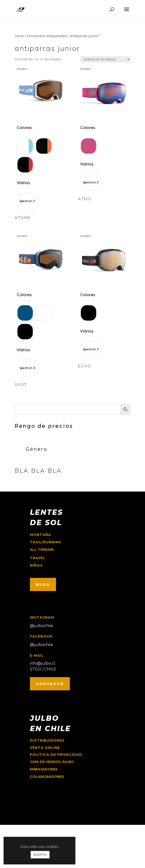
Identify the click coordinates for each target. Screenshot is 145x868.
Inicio (19, 36)
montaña (40, 535)
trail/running (46, 542)
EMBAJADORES (44, 769)
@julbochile (42, 626)
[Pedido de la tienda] (105, 59)
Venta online (45, 748)
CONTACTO (50, 684)
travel (38, 558)
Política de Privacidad (56, 755)
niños (36, 565)
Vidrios (23, 183)
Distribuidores (47, 740)
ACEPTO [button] (40, 855)
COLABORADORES (47, 777)
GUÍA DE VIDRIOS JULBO (52, 762)
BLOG (43, 584)
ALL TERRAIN (42, 550)
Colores (24, 128)
